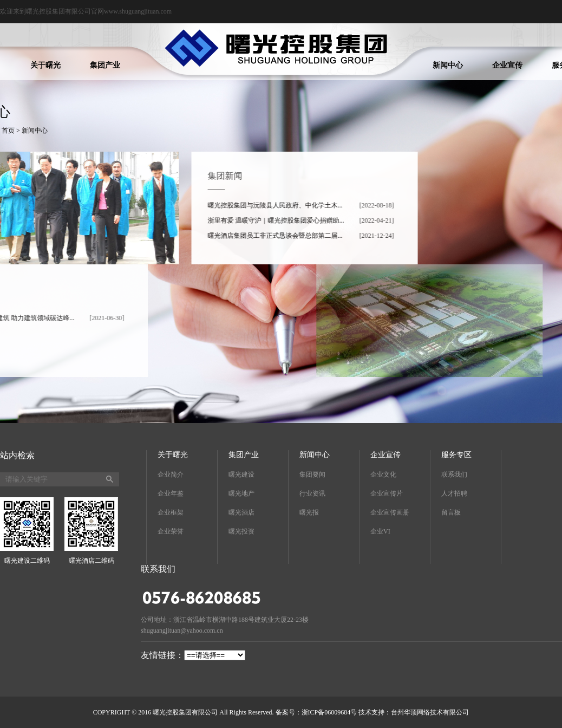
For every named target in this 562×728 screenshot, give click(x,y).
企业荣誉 (171, 531)
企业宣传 (507, 65)
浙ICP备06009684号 (329, 712)
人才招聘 (454, 493)
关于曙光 (45, 65)
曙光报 (309, 512)
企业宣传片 (387, 493)
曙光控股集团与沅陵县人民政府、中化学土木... (285, 205)
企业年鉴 (171, 493)
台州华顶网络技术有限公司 (430, 712)
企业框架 (171, 512)
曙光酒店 (241, 512)
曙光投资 (241, 531)
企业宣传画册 (390, 512)
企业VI (380, 531)
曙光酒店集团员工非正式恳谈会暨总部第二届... (285, 236)
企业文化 (383, 474)
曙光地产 (241, 493)
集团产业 (105, 65)
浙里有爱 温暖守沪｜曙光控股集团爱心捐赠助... (286, 220)
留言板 (451, 512)
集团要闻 (312, 474)
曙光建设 (241, 474)
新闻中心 (448, 65)
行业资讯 (312, 493)
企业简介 (171, 474)
